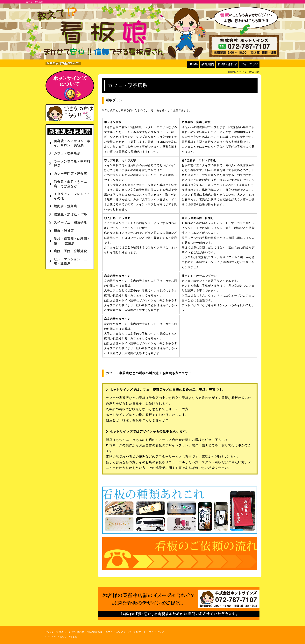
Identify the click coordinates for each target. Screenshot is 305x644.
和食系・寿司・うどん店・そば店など (70, 184)
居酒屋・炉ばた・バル (70, 214)
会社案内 (61, 632)
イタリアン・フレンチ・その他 (72, 196)
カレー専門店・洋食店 (70, 174)
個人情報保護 (95, 632)
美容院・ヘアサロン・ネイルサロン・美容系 (72, 143)
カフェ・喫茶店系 (67, 153)
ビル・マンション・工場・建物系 (70, 261)
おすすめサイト (137, 632)
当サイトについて (116, 632)
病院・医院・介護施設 (70, 251)
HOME (232, 72)
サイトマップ (157, 632)
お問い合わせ (77, 632)
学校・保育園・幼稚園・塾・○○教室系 (72, 241)
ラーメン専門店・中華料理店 (72, 164)
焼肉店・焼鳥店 (65, 206)
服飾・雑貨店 (64, 231)
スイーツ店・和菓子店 (70, 222)
